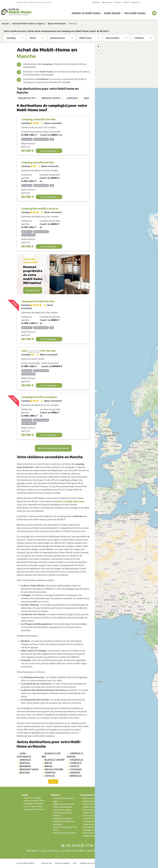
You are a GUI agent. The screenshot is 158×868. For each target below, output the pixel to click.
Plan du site (47, 863)
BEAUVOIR (25, 773)
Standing (11, 38)
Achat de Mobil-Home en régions (28, 23)
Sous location (113, 38)
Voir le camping (49, 151)
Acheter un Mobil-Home (34, 801)
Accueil (5, 23)
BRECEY (49, 763)
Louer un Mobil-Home (33, 806)
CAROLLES (50, 776)
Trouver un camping (32, 798)
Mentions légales (62, 863)
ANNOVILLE (25, 760)
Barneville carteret (51, 98)
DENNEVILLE (76, 776)
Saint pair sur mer (27, 98)
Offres (33, 38)
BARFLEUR (25, 763)
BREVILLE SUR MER (54, 769)
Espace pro (136, 2)
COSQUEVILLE (76, 760)
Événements (107, 2)
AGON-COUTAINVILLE (24, 755)
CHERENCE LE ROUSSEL (75, 755)
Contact (126, 2)
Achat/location (58, 38)
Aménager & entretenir (33, 804)
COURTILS (75, 766)
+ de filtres (139, 38)
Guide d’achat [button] (112, 13)
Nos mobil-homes (135, 13)
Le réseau (117, 2)
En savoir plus (33, 290)
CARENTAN (50, 773)
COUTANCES (76, 769)
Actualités (96, 2)
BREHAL (49, 766)
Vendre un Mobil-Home (34, 809)
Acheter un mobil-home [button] (86, 13)
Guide (25, 795)
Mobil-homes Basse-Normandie (53, 448)
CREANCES (75, 773)
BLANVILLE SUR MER (55, 760)
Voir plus (53, 782)
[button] (98, 47)
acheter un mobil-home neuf (69, 501)
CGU (75, 863)
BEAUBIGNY (25, 766)
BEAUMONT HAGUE (29, 769)
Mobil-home (85, 38)
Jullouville (72, 98)
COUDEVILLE (76, 763)
